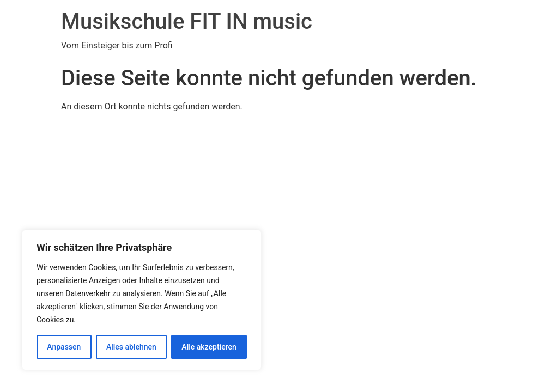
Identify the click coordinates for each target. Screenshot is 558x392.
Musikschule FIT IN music (187, 22)
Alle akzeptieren (209, 347)
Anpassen (64, 347)
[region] (142, 300)
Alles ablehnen (131, 347)
